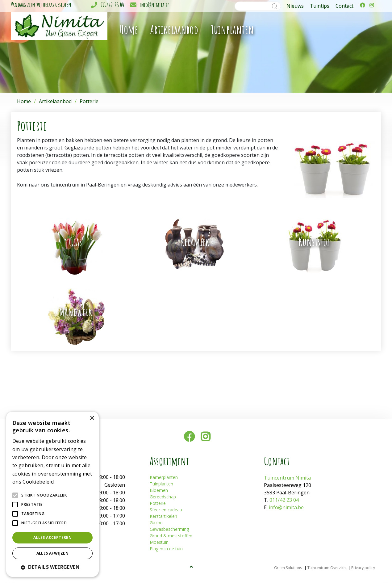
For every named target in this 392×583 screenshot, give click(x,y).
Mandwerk (76, 312)
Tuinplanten (161, 484)
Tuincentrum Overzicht (327, 568)
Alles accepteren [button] (52, 537)
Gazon (156, 523)
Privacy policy (363, 568)
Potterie (158, 503)
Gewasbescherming (169, 529)
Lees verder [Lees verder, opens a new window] (67, 482)
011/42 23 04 (112, 5)
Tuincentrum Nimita (287, 478)
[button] (52, 567)
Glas (75, 242)
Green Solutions (288, 568)
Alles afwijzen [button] (53, 553)
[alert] (52, 494)
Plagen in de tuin (166, 549)
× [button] (92, 418)
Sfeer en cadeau (166, 510)
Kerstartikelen (163, 516)
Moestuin (159, 542)
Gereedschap (163, 497)
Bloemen (159, 491)
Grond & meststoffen (171, 536)
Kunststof (314, 242)
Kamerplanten (164, 478)
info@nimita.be (154, 5)
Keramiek (195, 242)
